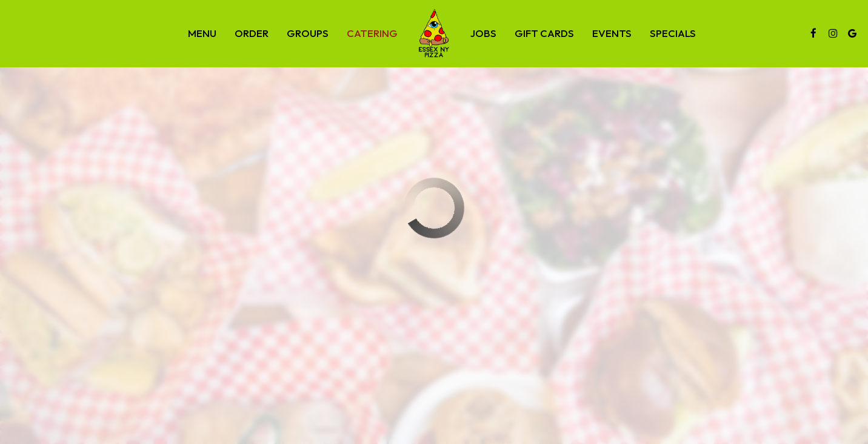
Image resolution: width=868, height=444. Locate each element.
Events (612, 33)
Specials (673, 33)
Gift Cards (544, 33)
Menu (202, 33)
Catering (372, 33)
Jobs (483, 33)
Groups (308, 33)
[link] (434, 33)
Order (252, 33)
